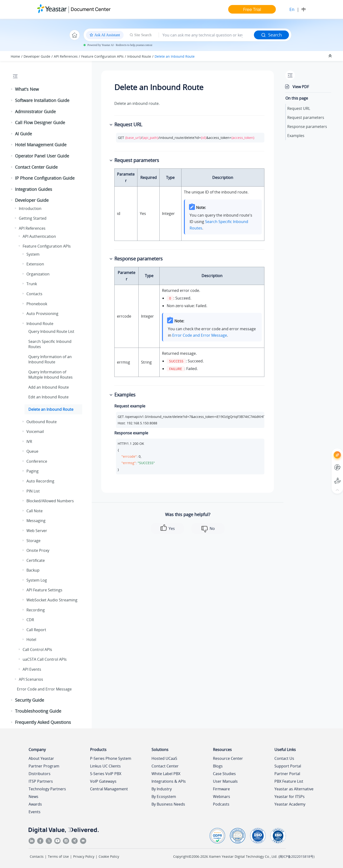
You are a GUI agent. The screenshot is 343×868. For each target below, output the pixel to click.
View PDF (301, 87)
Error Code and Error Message (44, 689)
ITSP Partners (41, 781)
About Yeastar (41, 758)
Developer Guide (37, 56)
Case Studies (224, 774)
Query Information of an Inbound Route (50, 359)
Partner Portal (287, 774)
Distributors (40, 774)
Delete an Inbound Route (175, 56)
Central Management (109, 789)
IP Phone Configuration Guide (45, 178)
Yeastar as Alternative (294, 789)
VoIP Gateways (103, 781)
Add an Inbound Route (49, 387)
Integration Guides (34, 189)
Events (35, 812)
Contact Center (165, 766)
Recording (36, 610)
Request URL (299, 108)
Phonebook (37, 304)
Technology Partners (47, 789)
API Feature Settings (44, 590)
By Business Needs (168, 804)
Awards (35, 804)
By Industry (162, 789)
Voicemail (35, 431)
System (33, 254)
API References (66, 56)
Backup (33, 570)
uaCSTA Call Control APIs (45, 659)
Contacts (34, 294)
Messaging (36, 521)
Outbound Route (42, 422)
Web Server (37, 531)
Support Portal (288, 766)
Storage (33, 541)
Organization (38, 274)
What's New (27, 89)
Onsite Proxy (38, 550)
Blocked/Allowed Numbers (50, 501)
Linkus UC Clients (105, 766)
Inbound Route (139, 56)
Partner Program (44, 766)
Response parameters (307, 127)
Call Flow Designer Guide (40, 122)
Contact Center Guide (36, 167)
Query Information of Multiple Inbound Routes (50, 375)
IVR (29, 442)
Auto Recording (40, 481)
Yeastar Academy (290, 804)
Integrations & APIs (169, 781)
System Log (37, 580)
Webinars (222, 797)
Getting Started (33, 218)
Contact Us (284, 758)
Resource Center (228, 758)
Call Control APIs (37, 650)
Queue (32, 451)
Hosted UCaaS (164, 758)
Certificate (36, 560)
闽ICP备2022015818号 (296, 856)
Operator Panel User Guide (42, 156)
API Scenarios (31, 679)
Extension (35, 264)
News (33, 797)
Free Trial (252, 9)
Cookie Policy (109, 856)
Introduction (30, 208)
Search (271, 35)
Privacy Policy (84, 856)
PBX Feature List (289, 781)
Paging (33, 471)
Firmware (221, 789)
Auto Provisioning (42, 314)
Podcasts (221, 804)
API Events (32, 669)
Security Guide (30, 700)
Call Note (35, 511)
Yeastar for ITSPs (290, 797)
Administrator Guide (35, 112)
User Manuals (225, 781)
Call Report (36, 630)
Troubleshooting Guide (38, 711)
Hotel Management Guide (41, 145)
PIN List (33, 491)
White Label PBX (166, 774)
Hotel (31, 640)
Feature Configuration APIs (102, 56)
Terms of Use (58, 856)
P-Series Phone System (111, 758)
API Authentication (39, 236)
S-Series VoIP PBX (106, 774)
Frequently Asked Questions (43, 722)
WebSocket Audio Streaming (52, 600)
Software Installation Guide (42, 100)
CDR (30, 620)
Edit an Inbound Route (48, 397)
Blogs (218, 766)
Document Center (91, 9)
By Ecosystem (164, 797)
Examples (296, 136)
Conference (37, 461)
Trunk (32, 284)
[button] (12, 89)
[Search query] (206, 35)
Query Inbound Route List (51, 331)
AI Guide (23, 134)
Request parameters (306, 117)
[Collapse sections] (331, 56)
